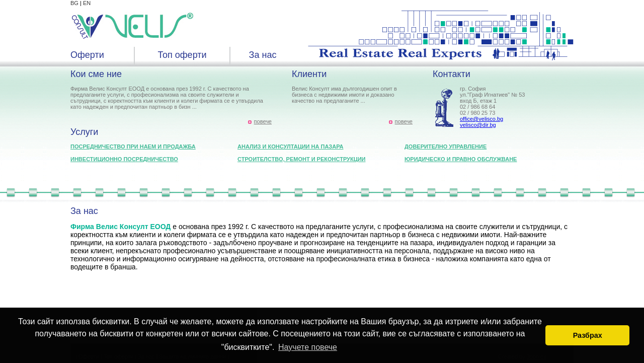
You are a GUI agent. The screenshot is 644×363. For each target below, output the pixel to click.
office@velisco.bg (481, 119)
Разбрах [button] (588, 335)
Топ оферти (182, 55)
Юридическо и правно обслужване (461, 159)
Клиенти (309, 74)
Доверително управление (446, 147)
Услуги (84, 132)
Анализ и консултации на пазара (290, 147)
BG (74, 3)
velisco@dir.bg (478, 125)
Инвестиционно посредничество (124, 159)
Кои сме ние (96, 74)
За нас (263, 55)
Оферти (87, 55)
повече (263, 121)
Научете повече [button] (308, 347)
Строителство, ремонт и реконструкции (302, 159)
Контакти (452, 74)
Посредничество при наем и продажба (133, 147)
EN (87, 3)
